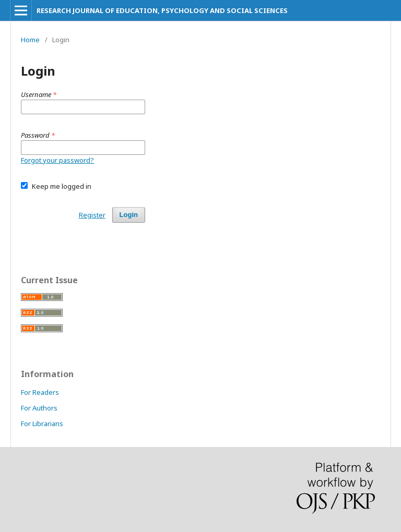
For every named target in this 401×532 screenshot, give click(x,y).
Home (30, 40)
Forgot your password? (57, 160)
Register (92, 215)
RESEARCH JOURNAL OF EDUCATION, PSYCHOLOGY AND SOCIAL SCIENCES (162, 10)
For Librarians (42, 424)
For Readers (40, 392)
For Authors (39, 408)
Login (129, 215)
